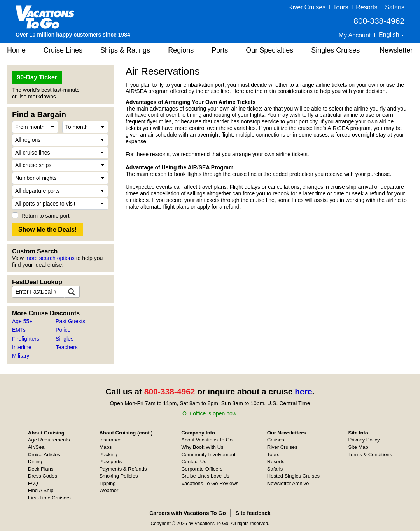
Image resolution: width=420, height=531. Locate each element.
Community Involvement (208, 455)
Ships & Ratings (125, 50)
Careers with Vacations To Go (188, 513)
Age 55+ (22, 321)
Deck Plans (41, 469)
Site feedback (253, 513)
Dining (35, 462)
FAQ (33, 483)
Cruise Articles (44, 455)
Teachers (67, 347)
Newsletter (396, 50)
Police (63, 330)
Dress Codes (43, 476)
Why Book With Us (202, 447)
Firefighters (26, 339)
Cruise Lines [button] (63, 50)
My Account (355, 35)
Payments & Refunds (123, 469)
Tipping (107, 483)
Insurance (110, 440)
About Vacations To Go (207, 440)
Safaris (395, 7)
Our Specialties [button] (269, 50)
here (303, 391)
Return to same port (45, 216)
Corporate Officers (202, 469)
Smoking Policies (118, 476)
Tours (340, 7)
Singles (65, 339)
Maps (105, 447)
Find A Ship (41, 490)
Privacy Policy (364, 440)
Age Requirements (49, 440)
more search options (50, 258)
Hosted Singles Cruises (293, 476)
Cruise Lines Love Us (205, 476)
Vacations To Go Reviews (210, 483)
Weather (109, 490)
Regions (181, 50)
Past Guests (70, 321)
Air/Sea (36, 447)
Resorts (367, 7)
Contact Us (194, 462)
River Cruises (307, 7)
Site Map (358, 447)
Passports (110, 462)
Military (21, 356)
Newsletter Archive (288, 483)
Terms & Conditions (370, 455)
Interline (22, 347)
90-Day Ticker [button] (37, 77)
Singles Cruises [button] (335, 50)
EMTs (19, 330)
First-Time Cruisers (49, 498)
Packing (108, 455)
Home (16, 50)
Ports (220, 50)
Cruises (276, 440)
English (390, 35)
